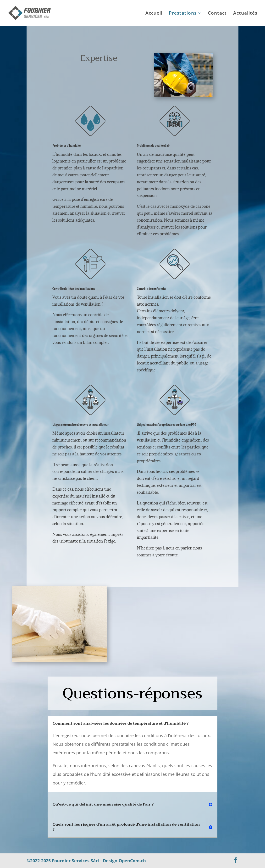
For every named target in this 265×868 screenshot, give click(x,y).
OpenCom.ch (132, 861)
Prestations (183, 14)
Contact (217, 14)
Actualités (245, 14)
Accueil (154, 14)
